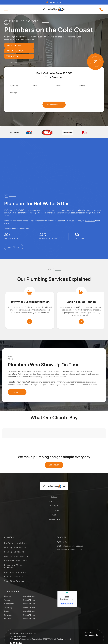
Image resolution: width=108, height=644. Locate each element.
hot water (20, 307)
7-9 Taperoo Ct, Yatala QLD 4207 (70, 550)
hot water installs (23, 371)
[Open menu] (6, 9)
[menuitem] (54, 498)
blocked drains (72, 371)
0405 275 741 (90, 221)
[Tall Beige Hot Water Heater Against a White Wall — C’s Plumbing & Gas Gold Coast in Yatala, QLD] (54, 168)
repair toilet (98, 307)
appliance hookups (58, 371)
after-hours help (19, 382)
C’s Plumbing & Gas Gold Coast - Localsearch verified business (67, 599)
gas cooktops (45, 371)
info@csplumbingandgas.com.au (70, 546)
